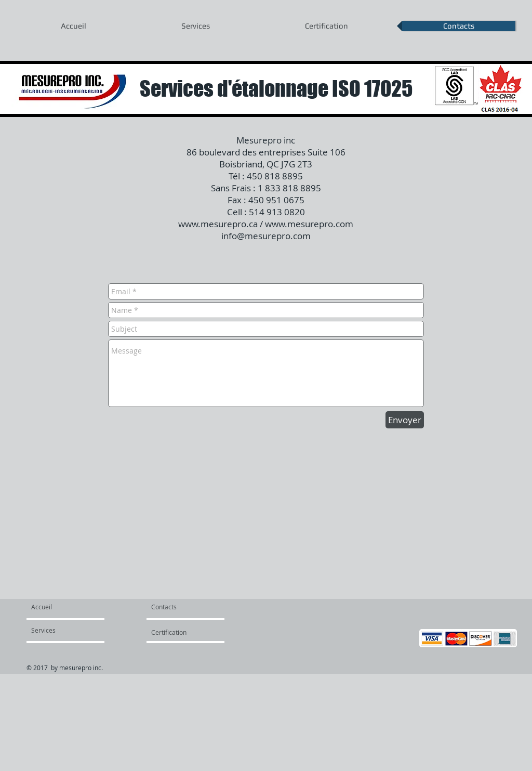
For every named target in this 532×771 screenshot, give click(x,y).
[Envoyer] (405, 420)
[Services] (61, 630)
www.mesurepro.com (309, 224)
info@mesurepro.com (266, 236)
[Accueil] (71, 607)
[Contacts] (176, 607)
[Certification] (176, 632)
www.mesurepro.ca (218, 224)
